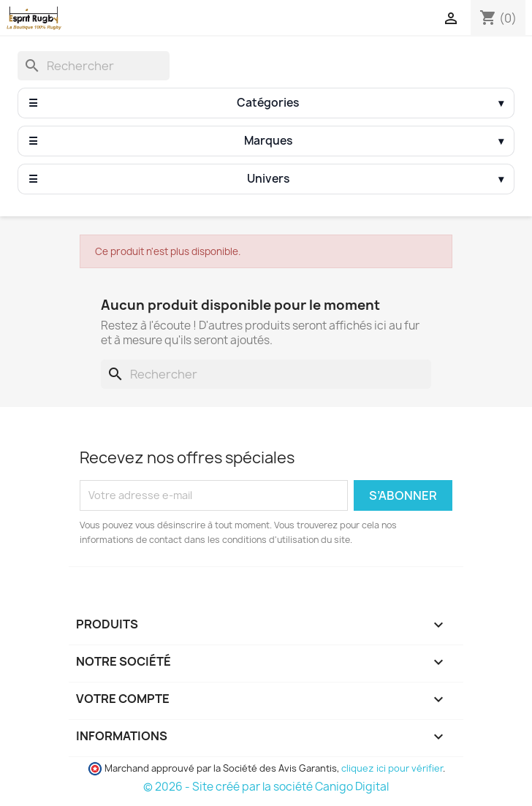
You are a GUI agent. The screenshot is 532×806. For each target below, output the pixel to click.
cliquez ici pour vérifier (392, 768)
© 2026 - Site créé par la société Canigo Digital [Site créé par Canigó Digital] (266, 787)
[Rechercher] (94, 66)
